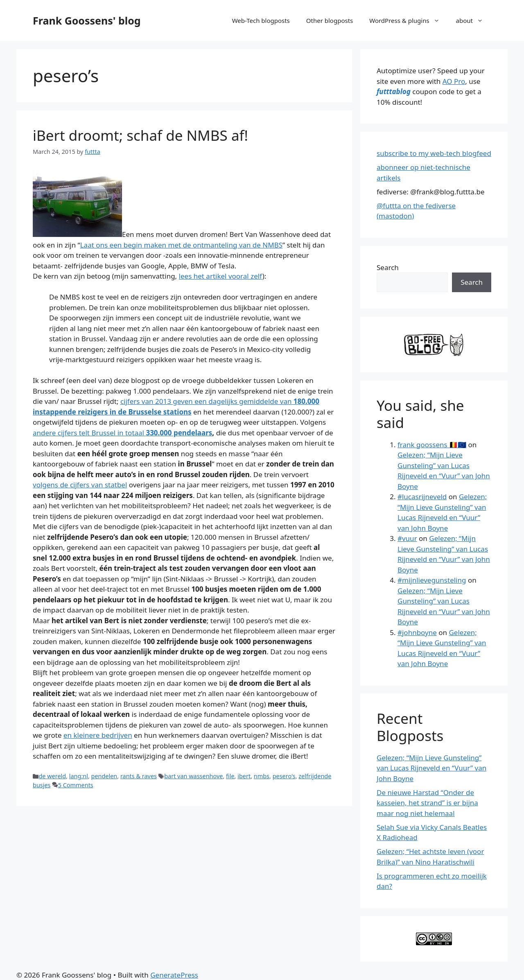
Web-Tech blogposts (261, 20)
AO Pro (454, 81)
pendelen (104, 776)
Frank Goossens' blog (87, 20)
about (474, 20)
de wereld (52, 776)
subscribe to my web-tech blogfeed (434, 153)
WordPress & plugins (408, 20)
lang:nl (79, 776)
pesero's (284, 776)
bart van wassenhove (193, 776)
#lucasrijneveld (422, 497)
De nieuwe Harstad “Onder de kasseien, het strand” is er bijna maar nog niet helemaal (427, 803)
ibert (244, 776)
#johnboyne (417, 632)
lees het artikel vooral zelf (221, 276)
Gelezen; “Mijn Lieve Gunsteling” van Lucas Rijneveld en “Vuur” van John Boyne (431, 768)
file (230, 776)
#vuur (407, 538)
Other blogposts (330, 20)
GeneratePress (174, 975)
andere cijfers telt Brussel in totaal (122, 433)
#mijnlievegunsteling (432, 580)
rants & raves (139, 776)
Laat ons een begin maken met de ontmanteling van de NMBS (181, 245)
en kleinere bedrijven (98, 735)
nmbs (262, 776)
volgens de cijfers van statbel (80, 485)
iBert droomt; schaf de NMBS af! (140, 135)
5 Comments (76, 785)
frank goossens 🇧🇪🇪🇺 (432, 445)
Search (388, 267)
